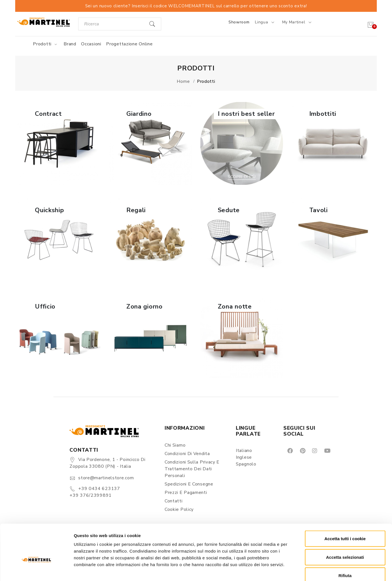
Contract (48, 114)
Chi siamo (175, 445)
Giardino (139, 114)
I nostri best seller (246, 114)
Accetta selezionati (345, 526)
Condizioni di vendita (187, 454)
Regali (136, 210)
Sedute (229, 210)
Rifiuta (345, 544)
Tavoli (319, 210)
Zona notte (235, 307)
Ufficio (45, 307)
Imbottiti (323, 114)
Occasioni (91, 44)
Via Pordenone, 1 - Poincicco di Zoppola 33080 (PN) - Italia (107, 463)
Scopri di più (59, 177)
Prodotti (46, 44)
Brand (70, 44)
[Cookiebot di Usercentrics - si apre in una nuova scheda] (36, 570)
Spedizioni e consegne (189, 484)
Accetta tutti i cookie (345, 507)
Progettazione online (129, 44)
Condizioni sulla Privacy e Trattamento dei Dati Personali (192, 469)
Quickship (49, 210)
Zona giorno (145, 307)
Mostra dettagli (296, 570)
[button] (59, 143)
